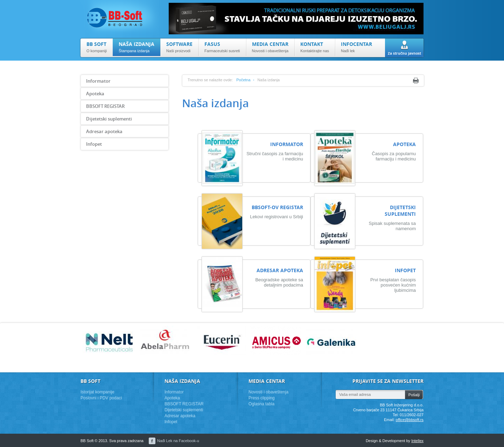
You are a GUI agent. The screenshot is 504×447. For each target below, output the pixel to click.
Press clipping (262, 398)
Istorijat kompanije (97, 392)
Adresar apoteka (104, 131)
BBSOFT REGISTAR (105, 106)
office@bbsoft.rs (410, 420)
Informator (98, 81)
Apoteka (95, 94)
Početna (243, 80)
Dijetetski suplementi (109, 119)
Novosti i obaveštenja (268, 392)
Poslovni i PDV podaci (101, 398)
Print (416, 81)
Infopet (94, 144)
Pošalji (414, 395)
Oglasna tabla (261, 404)
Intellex (417, 441)
